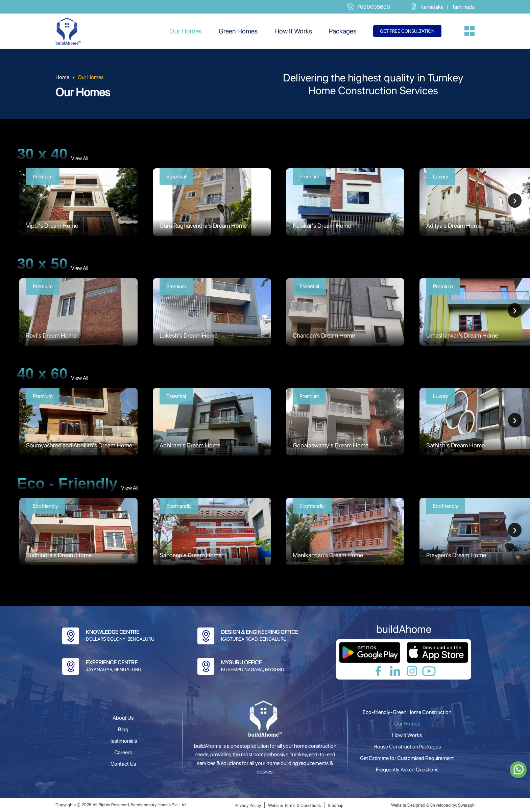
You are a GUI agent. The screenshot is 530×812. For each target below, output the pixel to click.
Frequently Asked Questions (407, 770)
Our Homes (186, 31)
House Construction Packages (407, 747)
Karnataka (432, 7)
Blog (123, 729)
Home (62, 77)
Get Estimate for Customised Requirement (407, 758)
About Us (123, 718)
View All (80, 158)
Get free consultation (407, 31)
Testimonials (123, 741)
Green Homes (238, 31)
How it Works (407, 735)
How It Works (293, 31)
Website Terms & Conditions (294, 805)
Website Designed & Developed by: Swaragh (433, 805)
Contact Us (123, 764)
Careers (123, 752)
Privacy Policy (248, 805)
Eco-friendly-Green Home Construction (407, 712)
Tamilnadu (463, 7)
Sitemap (336, 805)
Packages (343, 31)
